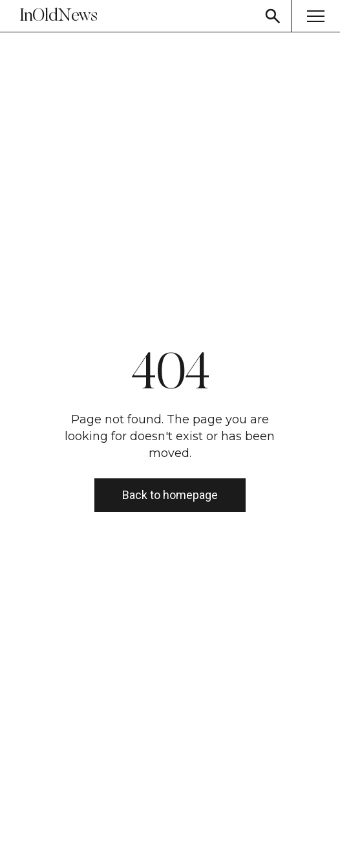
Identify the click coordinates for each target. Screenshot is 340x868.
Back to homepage (170, 495)
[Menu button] (315, 16)
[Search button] (273, 16)
